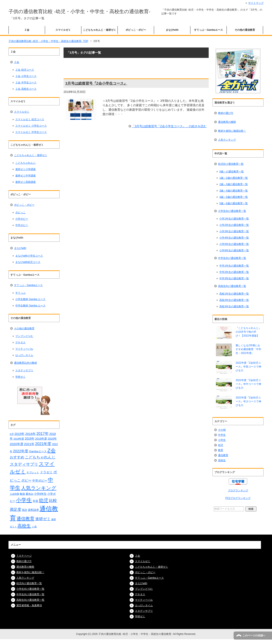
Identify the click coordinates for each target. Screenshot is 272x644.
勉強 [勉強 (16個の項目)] (22, 494)
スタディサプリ (24, 370)
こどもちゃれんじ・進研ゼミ (99, 30)
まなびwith (172, 30)
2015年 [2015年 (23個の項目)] (20, 434)
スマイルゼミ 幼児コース (30, 119)
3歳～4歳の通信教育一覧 (233, 191)
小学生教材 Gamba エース (30, 299)
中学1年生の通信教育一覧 (234, 266)
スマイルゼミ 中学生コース (31, 132)
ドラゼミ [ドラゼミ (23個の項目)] (46, 472)
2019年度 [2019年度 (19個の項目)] (41, 439)
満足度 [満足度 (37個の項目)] (16, 510)
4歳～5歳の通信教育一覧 (233, 197)
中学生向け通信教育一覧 (232, 258)
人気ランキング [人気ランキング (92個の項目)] (39, 488)
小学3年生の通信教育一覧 (234, 231)
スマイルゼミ (63, 30)
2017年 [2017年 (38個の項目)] (42, 434)
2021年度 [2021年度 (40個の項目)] (43, 444)
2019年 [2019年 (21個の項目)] (30, 439)
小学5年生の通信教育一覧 (234, 244)
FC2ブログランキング (238, 498)
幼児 (221, 445)
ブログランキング (238, 490)
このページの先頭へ (254, 636)
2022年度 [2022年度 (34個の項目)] (21, 451)
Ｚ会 (27, 30)
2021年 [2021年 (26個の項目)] (29, 444)
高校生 (222, 460)
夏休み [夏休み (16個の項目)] (30, 494)
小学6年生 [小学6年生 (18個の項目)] (40, 494)
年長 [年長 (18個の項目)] (35, 501)
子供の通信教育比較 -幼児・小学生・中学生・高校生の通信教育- (79, 11)
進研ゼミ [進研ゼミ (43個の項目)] (43, 519)
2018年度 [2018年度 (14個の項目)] (19, 439)
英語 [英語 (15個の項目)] (24, 510)
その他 (222, 430)
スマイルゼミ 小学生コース (31, 126)
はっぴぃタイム (24, 355)
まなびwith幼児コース (28, 262)
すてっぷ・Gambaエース (209, 30)
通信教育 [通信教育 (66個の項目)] (25, 519)
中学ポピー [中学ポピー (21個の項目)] (40, 481)
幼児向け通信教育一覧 (231, 164)
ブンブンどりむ (24, 336)
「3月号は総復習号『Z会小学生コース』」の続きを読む (169, 126)
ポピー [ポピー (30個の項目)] (26, 480)
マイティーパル (24, 349)
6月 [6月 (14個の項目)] (12, 434)
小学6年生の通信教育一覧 (234, 250)
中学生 (222, 435)
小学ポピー (22, 219)
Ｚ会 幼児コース (25, 70)
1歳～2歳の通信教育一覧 (233, 178)
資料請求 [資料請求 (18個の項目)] (33, 510)
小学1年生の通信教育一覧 (234, 219)
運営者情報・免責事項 (29, 605)
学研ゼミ (20, 377)
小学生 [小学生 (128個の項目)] (24, 500)
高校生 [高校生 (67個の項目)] (24, 526)
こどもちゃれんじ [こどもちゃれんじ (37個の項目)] (40, 457)
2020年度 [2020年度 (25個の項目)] (17, 444)
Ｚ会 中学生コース (26, 82)
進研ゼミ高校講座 (25, 182)
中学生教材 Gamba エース (30, 306)
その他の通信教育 (245, 30)
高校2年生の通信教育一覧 (234, 300)
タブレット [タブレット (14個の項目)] (33, 472)
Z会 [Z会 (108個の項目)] (52, 451)
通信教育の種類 (227, 122)
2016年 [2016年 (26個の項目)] (30, 434)
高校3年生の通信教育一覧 (234, 306)
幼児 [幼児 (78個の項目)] (44, 500)
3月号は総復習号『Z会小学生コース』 (96, 83)
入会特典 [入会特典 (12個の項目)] (14, 494)
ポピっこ (20, 212)
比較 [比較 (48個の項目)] (53, 501)
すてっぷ (20, 293)
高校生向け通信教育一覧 (232, 286)
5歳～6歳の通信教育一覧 (233, 203)
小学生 (222, 440)
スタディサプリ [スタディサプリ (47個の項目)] (24, 464)
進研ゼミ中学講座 (25, 176)
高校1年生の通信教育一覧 (234, 294)
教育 (221, 450)
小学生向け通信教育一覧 (232, 211)
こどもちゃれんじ (25, 163)
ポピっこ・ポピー (136, 30)
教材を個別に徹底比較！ (232, 131)
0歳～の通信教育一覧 (232, 172)
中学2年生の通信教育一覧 (234, 272)
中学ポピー (22, 225)
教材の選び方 (226, 113)
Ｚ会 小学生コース (26, 76)
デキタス (20, 342)
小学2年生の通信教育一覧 (234, 225)
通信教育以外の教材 (25, 363)
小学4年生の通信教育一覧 (234, 238)
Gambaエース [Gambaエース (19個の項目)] (38, 451)
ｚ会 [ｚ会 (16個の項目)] (34, 527)
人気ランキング (227, 140)
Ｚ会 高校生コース (26, 89)
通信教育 (223, 455)
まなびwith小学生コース (29, 256)
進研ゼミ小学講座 (25, 169)
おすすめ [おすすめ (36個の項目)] (17, 457)
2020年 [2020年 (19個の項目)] (52, 439)
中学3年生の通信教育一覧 (234, 278)
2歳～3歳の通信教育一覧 (233, 184)
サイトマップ (256, 3)
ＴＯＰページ (24, 556)
